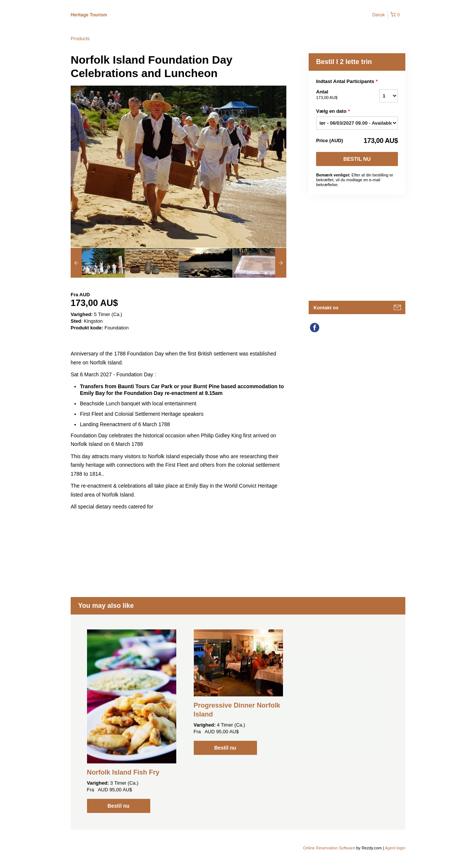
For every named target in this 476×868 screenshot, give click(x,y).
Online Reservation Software (329, 848)
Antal (338, 95)
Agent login (395, 848)
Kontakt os (326, 308)
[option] (98, 263)
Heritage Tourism (89, 15)
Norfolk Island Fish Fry (123, 772)
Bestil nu (357, 159)
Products (80, 39)
